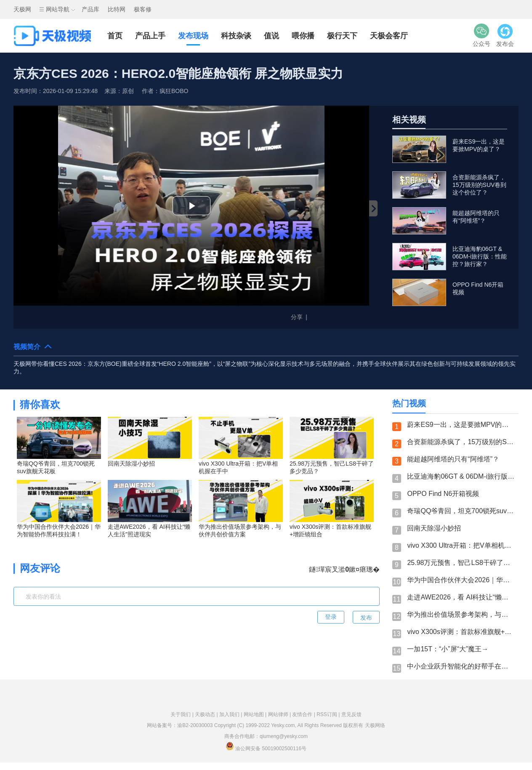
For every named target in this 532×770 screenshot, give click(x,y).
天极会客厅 (389, 36)
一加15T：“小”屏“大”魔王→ (448, 649)
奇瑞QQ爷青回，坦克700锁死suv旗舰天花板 (461, 511)
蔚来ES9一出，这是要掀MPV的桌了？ (461, 425)
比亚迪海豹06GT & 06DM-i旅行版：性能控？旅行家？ (461, 476)
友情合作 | (304, 714)
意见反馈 (351, 714)
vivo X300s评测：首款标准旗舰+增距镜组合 (461, 632)
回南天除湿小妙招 (434, 528)
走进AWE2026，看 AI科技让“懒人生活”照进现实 (461, 597)
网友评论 (40, 568)
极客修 (143, 9)
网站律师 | (280, 714)
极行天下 (342, 36)
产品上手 (150, 36)
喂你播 (303, 36)
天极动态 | (207, 714)
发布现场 (193, 36)
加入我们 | (231, 714)
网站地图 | (256, 714)
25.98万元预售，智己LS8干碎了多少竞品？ (461, 563)
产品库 (90, 9)
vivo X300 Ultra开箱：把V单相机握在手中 (461, 545)
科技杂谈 (236, 36)
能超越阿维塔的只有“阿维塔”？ (453, 459)
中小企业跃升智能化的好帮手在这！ (461, 666)
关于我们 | (183, 714)
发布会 (505, 35)
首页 (115, 36)
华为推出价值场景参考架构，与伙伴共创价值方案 (461, 614)
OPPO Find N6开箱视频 (443, 494)
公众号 (481, 35)
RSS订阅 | (329, 714)
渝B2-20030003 (195, 725)
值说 (271, 36)
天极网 (22, 9)
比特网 (117, 9)
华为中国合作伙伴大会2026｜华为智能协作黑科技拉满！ (461, 580)
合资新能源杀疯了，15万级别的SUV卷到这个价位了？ (461, 442)
